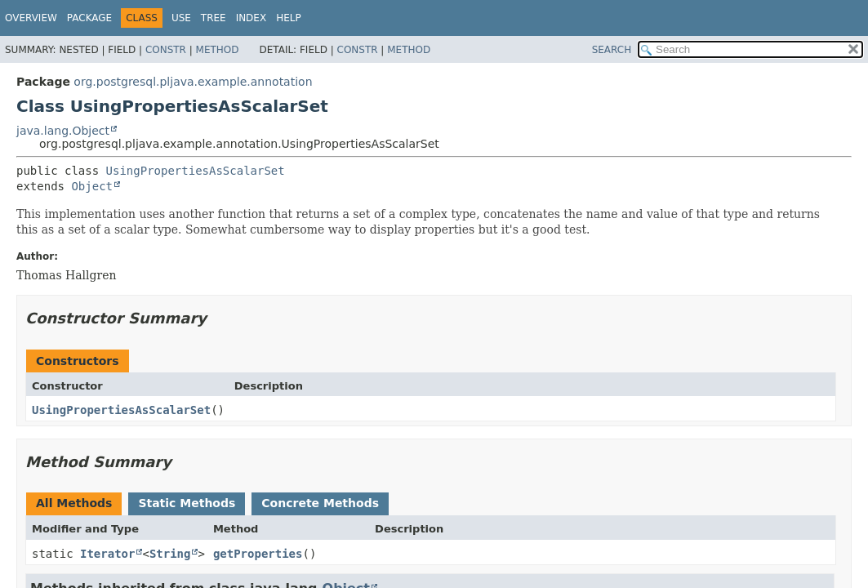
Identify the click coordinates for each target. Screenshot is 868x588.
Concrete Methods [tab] (320, 503)
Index (251, 18)
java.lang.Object (63, 131)
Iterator (107, 554)
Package (89, 18)
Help (289, 18)
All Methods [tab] (74, 503)
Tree (214, 18)
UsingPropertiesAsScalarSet (196, 171)
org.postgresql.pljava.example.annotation (193, 82)
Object (92, 186)
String (170, 554)
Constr (166, 50)
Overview (31, 18)
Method (218, 50)
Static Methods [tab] (187, 503)
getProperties (258, 554)
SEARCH (612, 50)
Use (181, 18)
